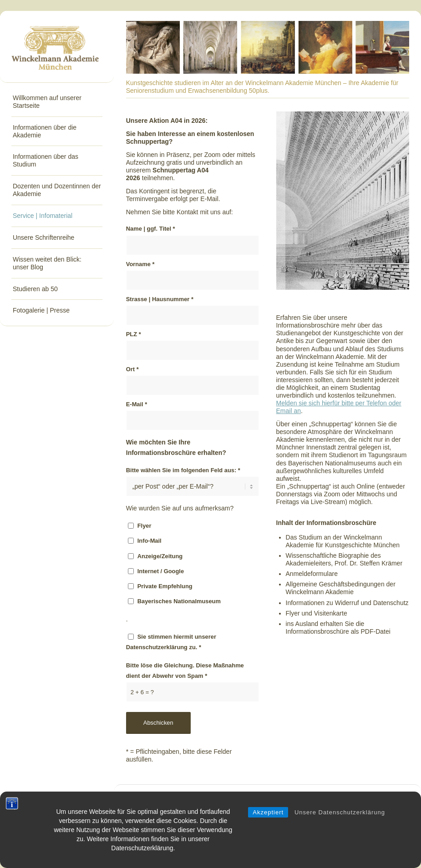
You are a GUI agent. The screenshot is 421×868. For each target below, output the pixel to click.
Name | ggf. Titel (151, 229)
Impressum (382, 798)
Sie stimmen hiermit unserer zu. (171, 642)
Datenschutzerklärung (157, 647)
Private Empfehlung (165, 586)
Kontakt (317, 798)
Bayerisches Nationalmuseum (179, 601)
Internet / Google (161, 571)
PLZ (134, 334)
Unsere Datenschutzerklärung (340, 822)
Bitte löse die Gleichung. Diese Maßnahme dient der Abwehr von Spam (185, 671)
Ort (132, 369)
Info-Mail (150, 541)
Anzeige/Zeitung (160, 556)
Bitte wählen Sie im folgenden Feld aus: (183, 470)
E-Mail (137, 404)
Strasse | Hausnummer (160, 299)
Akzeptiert (268, 822)
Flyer (145, 526)
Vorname (140, 264)
